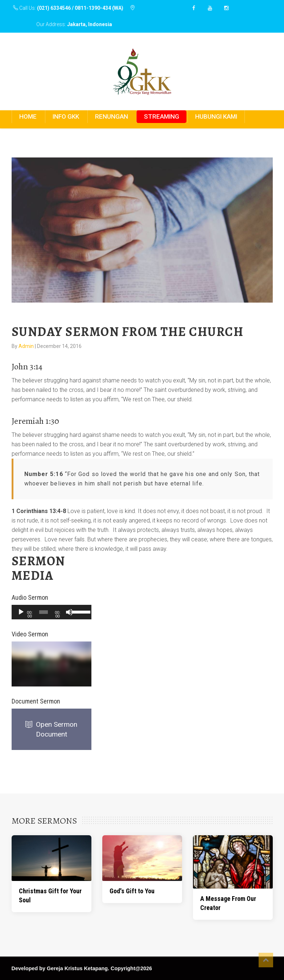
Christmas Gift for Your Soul (50, 895)
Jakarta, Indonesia (90, 24)
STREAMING (162, 116)
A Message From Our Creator (228, 903)
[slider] (44, 612)
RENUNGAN (112, 116)
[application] (52, 612)
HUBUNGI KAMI (216, 116)
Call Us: (69, 8)
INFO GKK (66, 116)
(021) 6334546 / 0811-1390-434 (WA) (80, 8)
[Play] (21, 612)
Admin (27, 346)
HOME (28, 116)
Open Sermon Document (51, 729)
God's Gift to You (132, 891)
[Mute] (69, 612)
